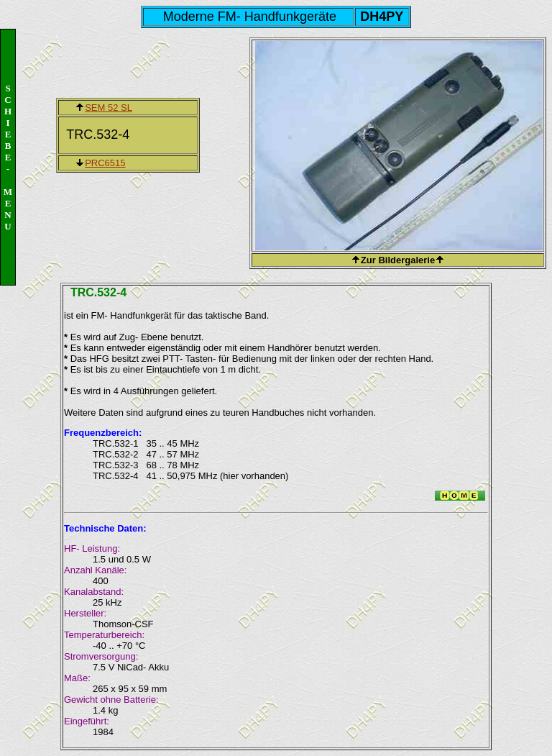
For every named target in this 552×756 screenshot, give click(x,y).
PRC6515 (105, 163)
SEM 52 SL (109, 108)
